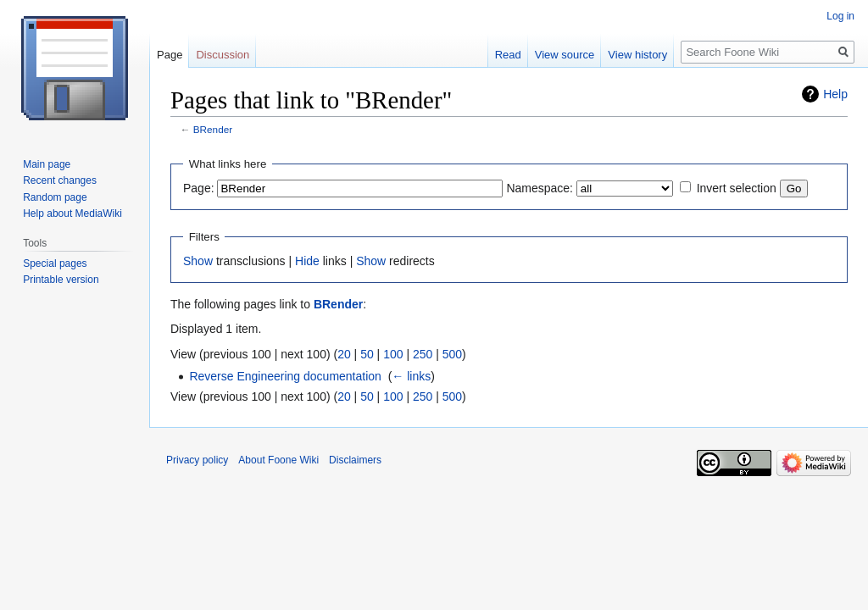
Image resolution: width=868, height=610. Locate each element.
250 (423, 354)
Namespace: (540, 188)
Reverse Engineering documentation (285, 376)
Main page (47, 164)
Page (170, 55)
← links (411, 376)
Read (508, 55)
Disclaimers (355, 460)
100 (393, 354)
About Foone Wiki (278, 460)
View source (565, 55)
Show (198, 261)
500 (452, 354)
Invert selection (737, 188)
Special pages (55, 263)
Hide (307, 261)
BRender (213, 129)
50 (367, 354)
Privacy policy (197, 460)
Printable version (61, 280)
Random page (55, 197)
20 (344, 354)
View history (637, 55)
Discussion (223, 55)
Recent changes (60, 180)
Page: (199, 188)
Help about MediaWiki (72, 213)
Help (835, 94)
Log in (840, 16)
